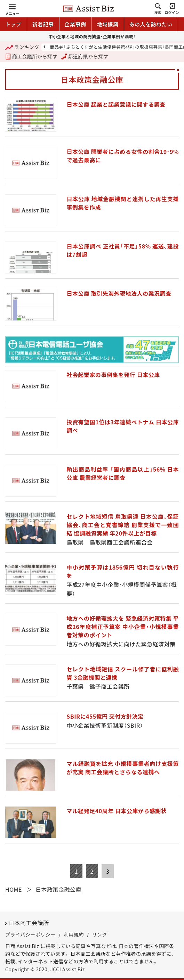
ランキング (22, 47)
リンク (99, 934)
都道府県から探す (85, 56)
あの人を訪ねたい (151, 24)
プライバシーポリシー (30, 934)
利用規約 (74, 934)
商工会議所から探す (31, 56)
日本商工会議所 (29, 923)
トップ (13, 24)
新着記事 (43, 24)
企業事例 (75, 24)
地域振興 (108, 24)
